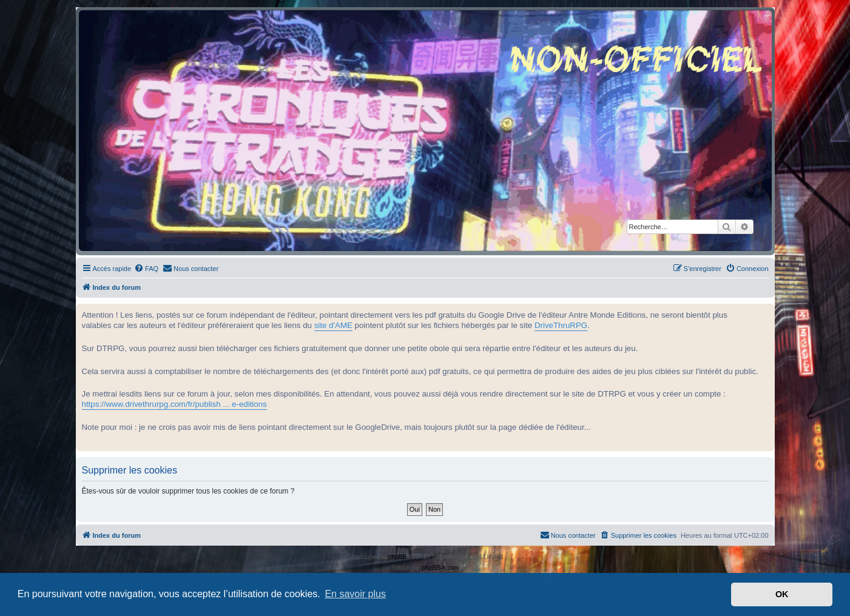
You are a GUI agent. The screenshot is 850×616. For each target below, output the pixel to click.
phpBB (397, 557)
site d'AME (333, 325)
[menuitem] (146, 269)
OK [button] (782, 594)
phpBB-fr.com (441, 568)
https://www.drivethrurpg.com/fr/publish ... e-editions (174, 404)
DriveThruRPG (561, 325)
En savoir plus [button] (355, 594)
